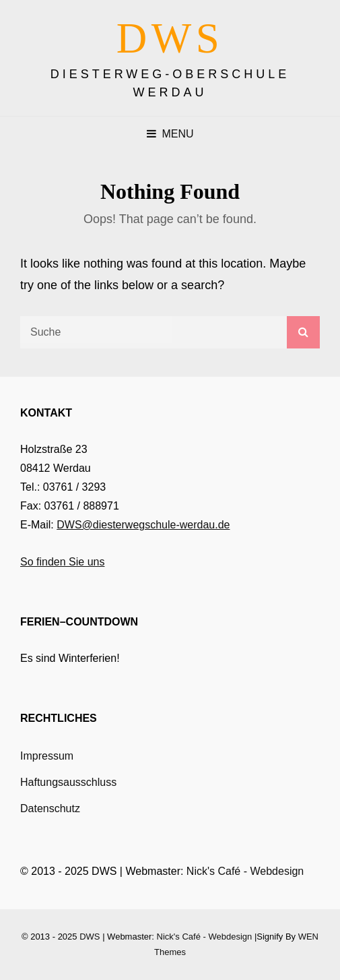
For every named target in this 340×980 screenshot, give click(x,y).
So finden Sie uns (62, 562)
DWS (170, 38)
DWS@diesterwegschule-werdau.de (143, 525)
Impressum (47, 756)
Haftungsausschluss (68, 782)
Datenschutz (50, 808)
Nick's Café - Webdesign (245, 871)
